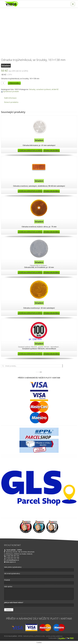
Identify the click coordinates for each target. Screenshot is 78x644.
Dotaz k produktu (11, 102)
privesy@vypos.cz (13, 560)
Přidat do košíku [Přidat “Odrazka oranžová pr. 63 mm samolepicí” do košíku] (51, 313)
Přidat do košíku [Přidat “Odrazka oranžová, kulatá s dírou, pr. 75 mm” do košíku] (51, 232)
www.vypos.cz (11, 562)
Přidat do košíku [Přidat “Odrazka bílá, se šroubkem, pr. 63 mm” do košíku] (51, 272)
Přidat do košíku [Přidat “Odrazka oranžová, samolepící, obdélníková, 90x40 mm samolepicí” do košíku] (51, 191)
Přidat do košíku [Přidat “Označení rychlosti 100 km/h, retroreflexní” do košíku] (51, 354)
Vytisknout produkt (11, 91)
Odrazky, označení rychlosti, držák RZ (44, 89)
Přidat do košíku (14, 83)
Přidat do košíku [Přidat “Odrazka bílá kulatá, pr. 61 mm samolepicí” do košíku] (51, 150)
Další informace (10, 98)
